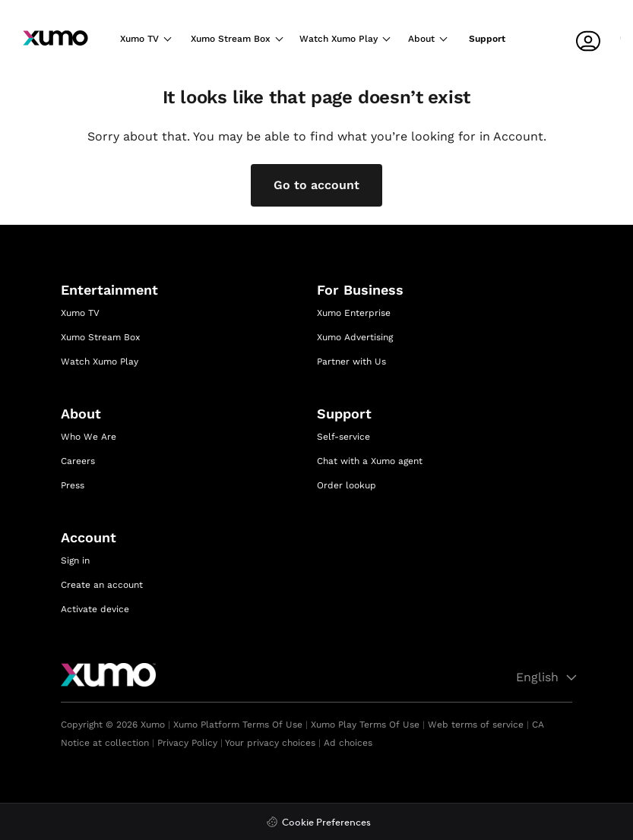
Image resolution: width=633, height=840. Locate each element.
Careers (78, 461)
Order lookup (347, 485)
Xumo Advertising (355, 337)
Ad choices (348, 743)
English (549, 677)
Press (73, 485)
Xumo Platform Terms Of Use (238, 725)
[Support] (491, 43)
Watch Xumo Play (338, 39)
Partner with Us (351, 362)
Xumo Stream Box (229, 39)
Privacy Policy (187, 743)
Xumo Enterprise (354, 313)
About (423, 39)
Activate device (95, 609)
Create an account (102, 585)
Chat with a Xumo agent (370, 461)
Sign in (75, 561)
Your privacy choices (270, 743)
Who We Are (89, 437)
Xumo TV (139, 39)
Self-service (343, 437)
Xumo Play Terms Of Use (365, 725)
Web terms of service (476, 725)
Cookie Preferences (326, 823)
